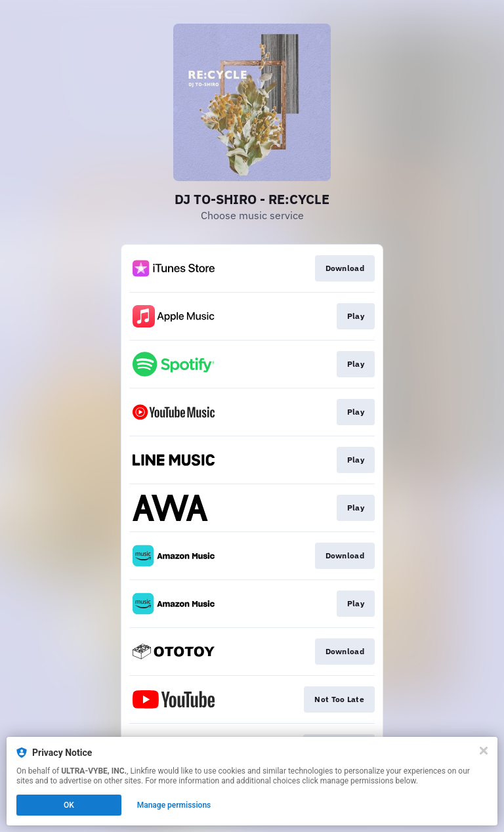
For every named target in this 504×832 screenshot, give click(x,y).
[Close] (484, 751)
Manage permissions (174, 805)
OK (69, 805)
